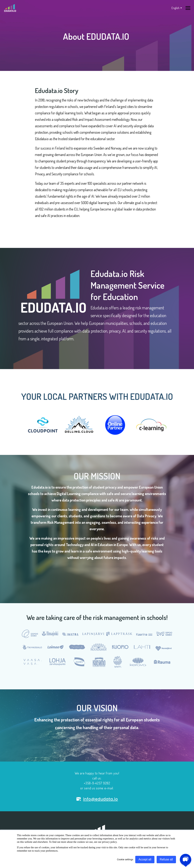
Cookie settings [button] (125, 859)
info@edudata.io (97, 799)
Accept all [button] (145, 859)
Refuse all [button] (166, 859)
